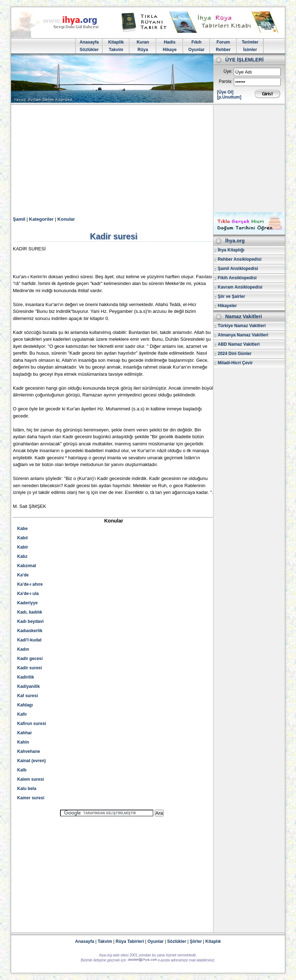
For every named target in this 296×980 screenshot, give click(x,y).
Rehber (223, 50)
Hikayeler (227, 306)
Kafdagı (25, 705)
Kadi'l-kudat (29, 640)
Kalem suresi (31, 779)
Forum (223, 42)
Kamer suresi (31, 798)
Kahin (23, 742)
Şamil (19, 219)
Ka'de (23, 575)
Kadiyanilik (28, 686)
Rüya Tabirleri (130, 941)
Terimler (250, 42)
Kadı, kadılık (30, 612)
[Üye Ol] (225, 92)
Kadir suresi (29, 668)
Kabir (23, 547)
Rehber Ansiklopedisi (240, 259)
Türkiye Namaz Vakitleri (242, 326)
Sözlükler (89, 50)
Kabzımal (27, 566)
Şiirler (196, 941)
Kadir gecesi (30, 659)
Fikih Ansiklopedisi (237, 278)
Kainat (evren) (31, 761)
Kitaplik (116, 42)
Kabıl (22, 538)
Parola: (226, 81)
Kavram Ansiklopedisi (240, 287)
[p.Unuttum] (229, 97)
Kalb (22, 770)
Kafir (22, 714)
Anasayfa (89, 42)
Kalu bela (27, 789)
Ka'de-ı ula (28, 594)
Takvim (116, 50)
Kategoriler (41, 219)
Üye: (228, 71)
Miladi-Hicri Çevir (235, 363)
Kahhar (24, 733)
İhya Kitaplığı (231, 250)
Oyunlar (196, 50)
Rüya (143, 50)
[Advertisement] (148, 159)
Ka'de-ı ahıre (30, 584)
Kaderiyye (27, 603)
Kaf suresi (28, 696)
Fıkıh (196, 42)
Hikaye (170, 50)
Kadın (23, 649)
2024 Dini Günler (235, 354)
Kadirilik (26, 677)
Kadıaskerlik (30, 631)
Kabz (22, 556)
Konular (66, 219)
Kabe (22, 529)
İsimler (250, 50)
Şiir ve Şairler (231, 296)
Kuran (143, 42)
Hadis (170, 42)
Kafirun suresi (32, 724)
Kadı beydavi (30, 621)
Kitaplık (213, 941)
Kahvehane (29, 751)
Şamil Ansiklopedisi (238, 269)
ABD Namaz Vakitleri (239, 344)
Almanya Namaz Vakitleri (243, 335)
